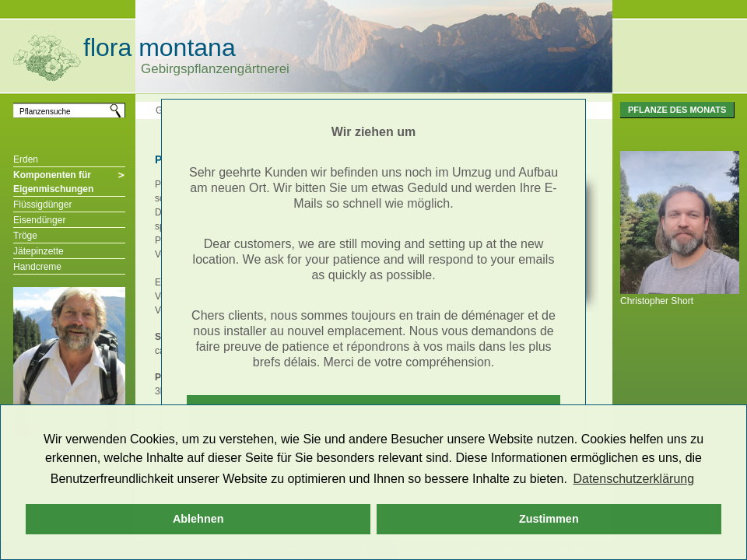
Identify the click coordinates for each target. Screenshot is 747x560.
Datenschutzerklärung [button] (633, 479)
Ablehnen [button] (198, 519)
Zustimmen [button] (549, 519)
